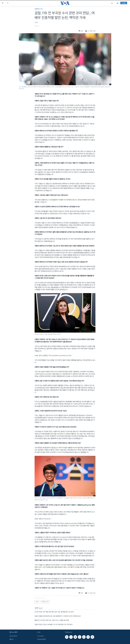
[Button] (81, 31)
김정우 (36, 22)
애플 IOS (12, 639)
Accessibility (41, 636)
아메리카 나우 (39, 9)
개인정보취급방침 (42, 639)
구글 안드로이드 (13, 636)
